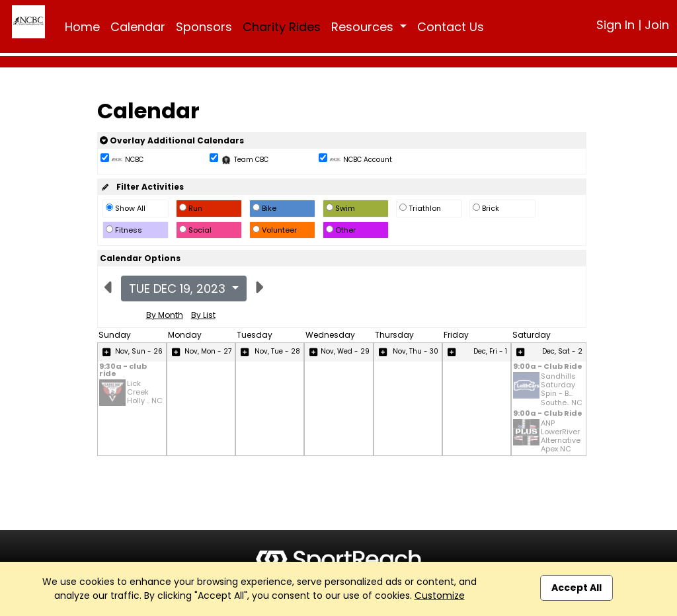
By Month (165, 315)
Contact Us (451, 27)
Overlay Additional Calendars (172, 140)
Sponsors (204, 27)
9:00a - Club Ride (548, 367)
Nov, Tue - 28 (277, 351)
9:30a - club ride (123, 371)
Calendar (138, 27)
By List (203, 315)
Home (82, 27)
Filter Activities (142, 187)
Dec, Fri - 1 (490, 351)
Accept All (577, 588)
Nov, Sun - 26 (139, 351)
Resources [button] (364, 27)
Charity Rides (282, 27)
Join (657, 25)
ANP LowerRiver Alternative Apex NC (561, 437)
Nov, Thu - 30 (416, 351)
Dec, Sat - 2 (562, 351)
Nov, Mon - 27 (208, 351)
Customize (440, 596)
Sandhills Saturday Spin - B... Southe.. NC (562, 390)
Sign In (616, 25)
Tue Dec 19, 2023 (179, 289)
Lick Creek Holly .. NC (145, 393)
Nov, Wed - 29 (345, 351)
